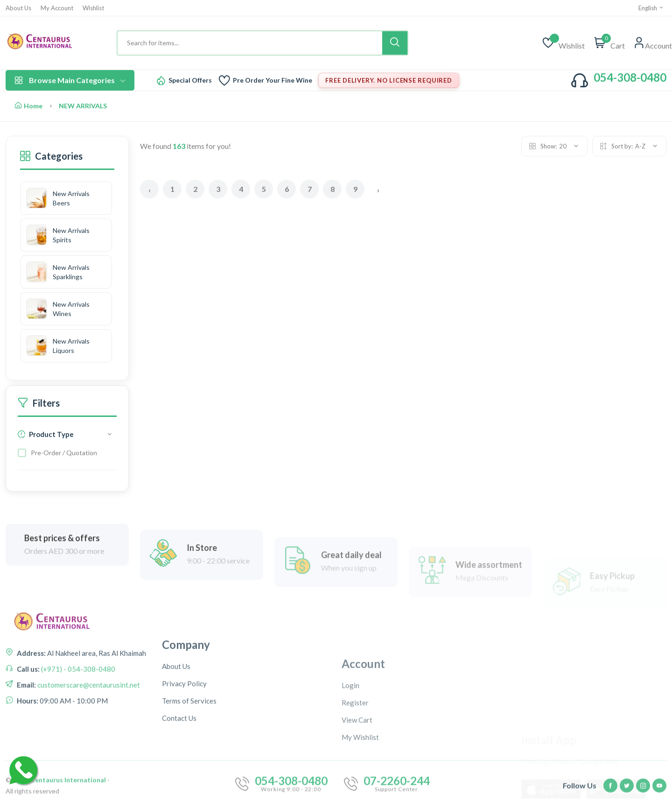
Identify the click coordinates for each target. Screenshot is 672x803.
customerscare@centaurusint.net (88, 713)
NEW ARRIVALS (83, 106)
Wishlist (93, 8)
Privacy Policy (184, 739)
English (651, 8)
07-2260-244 (397, 796)
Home (29, 106)
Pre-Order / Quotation (64, 453)
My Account (57, 8)
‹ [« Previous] (150, 190)
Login (350, 750)
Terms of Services (189, 756)
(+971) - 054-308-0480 (77, 697)
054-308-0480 (630, 77)
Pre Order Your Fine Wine (273, 80)
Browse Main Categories (70, 80)
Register (355, 768)
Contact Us (179, 774)
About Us (18, 8)
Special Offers (190, 80)
